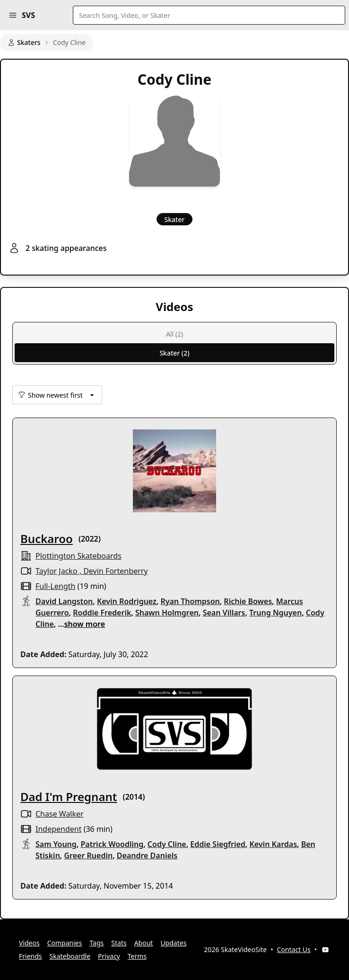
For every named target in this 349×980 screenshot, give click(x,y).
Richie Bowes (248, 601)
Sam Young (56, 844)
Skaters (24, 42)
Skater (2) (174, 353)
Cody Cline (167, 844)
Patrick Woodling (112, 844)
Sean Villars (224, 613)
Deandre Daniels (147, 855)
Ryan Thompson (190, 601)
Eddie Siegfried (218, 844)
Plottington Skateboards (79, 556)
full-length (55, 586)
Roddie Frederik (102, 613)
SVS (28, 15)
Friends (31, 956)
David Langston (64, 601)
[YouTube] (325, 950)
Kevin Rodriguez (127, 601)
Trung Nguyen (275, 613)
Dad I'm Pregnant (69, 797)
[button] (13, 15)
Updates (173, 943)
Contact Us (294, 949)
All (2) (174, 334)
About (144, 943)
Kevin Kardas (273, 844)
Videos (29, 943)
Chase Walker (60, 814)
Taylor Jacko (57, 571)
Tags (96, 943)
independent (58, 829)
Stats (119, 943)
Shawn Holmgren (167, 613)
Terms (137, 956)
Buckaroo (47, 539)
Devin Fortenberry (115, 571)
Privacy (109, 956)
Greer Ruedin (88, 855)
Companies (65, 943)
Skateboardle (70, 956)
